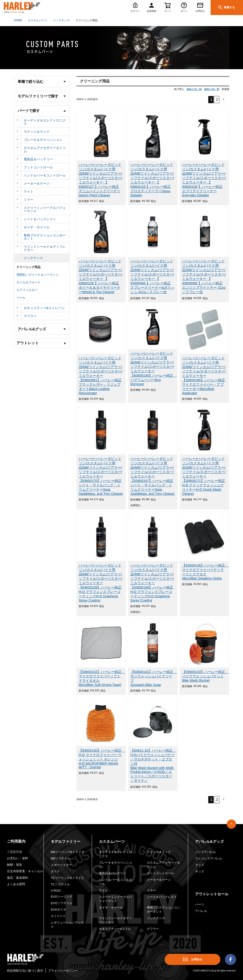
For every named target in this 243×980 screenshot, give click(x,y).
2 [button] (217, 99)
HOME (18, 20)
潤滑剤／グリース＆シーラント (38, 275)
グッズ (200, 865)
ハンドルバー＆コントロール (45, 175)
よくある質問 (16, 884)
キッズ (200, 871)
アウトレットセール (212, 894)
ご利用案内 (16, 841)
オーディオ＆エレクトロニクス (45, 122)
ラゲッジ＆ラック (37, 132)
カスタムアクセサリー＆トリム (45, 149)
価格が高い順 (212, 89)
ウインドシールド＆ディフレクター (45, 248)
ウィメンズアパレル (209, 858)
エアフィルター (27, 290)
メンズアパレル (206, 852)
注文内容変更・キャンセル (25, 871)
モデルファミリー (66, 842)
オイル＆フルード (28, 282)
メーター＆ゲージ (37, 183)
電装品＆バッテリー (38, 159)
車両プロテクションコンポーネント (45, 237)
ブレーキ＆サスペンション (43, 140)
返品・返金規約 (17, 878)
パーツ (200, 904)
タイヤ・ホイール (37, 227)
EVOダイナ (58, 910)
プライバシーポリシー (63, 971)
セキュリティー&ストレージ (44, 308)
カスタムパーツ (38, 20)
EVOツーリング (62, 897)
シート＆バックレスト (40, 219)
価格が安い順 (194, 89)
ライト (28, 192)
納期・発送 (14, 865)
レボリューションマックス (67, 925)
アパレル (201, 911)
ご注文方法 (14, 852)
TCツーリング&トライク (67, 878)
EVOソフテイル (62, 903)
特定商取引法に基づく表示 (25, 971)
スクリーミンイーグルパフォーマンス (45, 209)
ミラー (28, 200)
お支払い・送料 (17, 858)
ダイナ (55, 871)
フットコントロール (38, 167)
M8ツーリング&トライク (67, 852)
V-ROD (56, 891)
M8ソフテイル (60, 858)
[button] (222, 99)
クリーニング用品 (28, 267)
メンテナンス (61, 20)
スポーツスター (61, 865)
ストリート (58, 916)
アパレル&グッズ (209, 842)
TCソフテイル (60, 884)
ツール (21, 298)
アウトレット (28, 343)
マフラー (30, 316)
